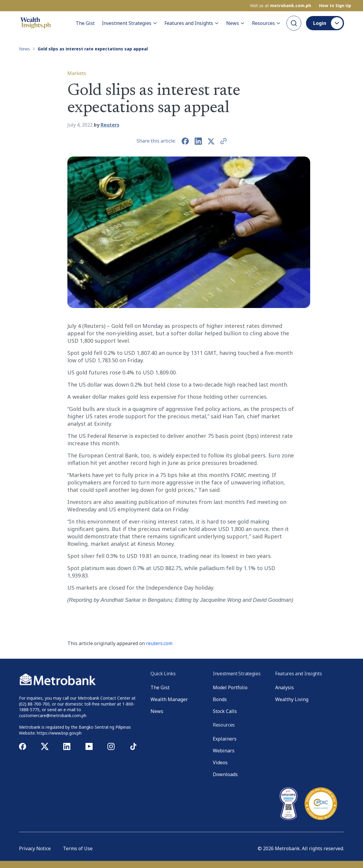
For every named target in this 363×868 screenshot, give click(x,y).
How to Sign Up (335, 6)
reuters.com (159, 643)
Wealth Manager (169, 699)
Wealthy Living (292, 699)
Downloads (225, 774)
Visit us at (280, 6)
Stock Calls (225, 711)
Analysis (284, 687)
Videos (220, 762)
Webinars (224, 751)
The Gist (85, 23)
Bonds (220, 699)
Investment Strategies (130, 23)
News (236, 23)
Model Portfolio (230, 687)
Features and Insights (192, 23)
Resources (266, 23)
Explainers (225, 739)
